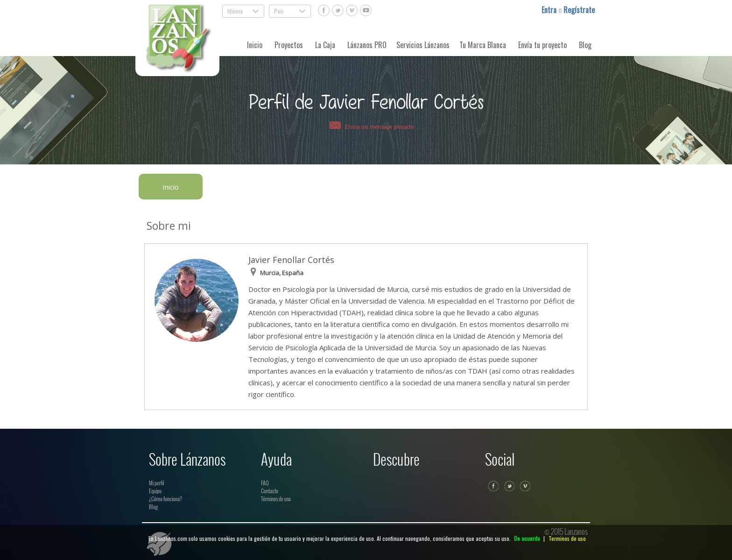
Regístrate (579, 10)
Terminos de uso (567, 538)
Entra (550, 10)
